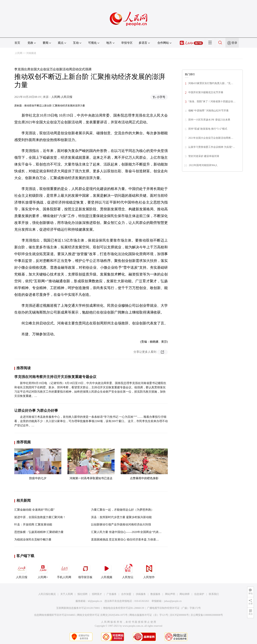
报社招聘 (82, 594)
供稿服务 (141, 594)
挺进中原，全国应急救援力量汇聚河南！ (40, 517)
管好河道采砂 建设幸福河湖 (204, 156)
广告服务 (112, 594)
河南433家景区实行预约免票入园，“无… (211, 83)
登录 (234, 43)
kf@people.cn (95, 601)
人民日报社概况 (47, 594)
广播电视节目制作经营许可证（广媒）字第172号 (174, 608)
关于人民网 (67, 594)
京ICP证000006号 (179, 615)
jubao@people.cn (173, 601)
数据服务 (155, 594)
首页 (17, 43)
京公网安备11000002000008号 (207, 615)
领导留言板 (85, 570)
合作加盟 (126, 594)
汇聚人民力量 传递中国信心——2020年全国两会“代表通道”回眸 (131, 532)
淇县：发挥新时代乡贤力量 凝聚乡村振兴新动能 (121, 517)
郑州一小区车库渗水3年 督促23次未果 (209, 120)
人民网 (19, 53)
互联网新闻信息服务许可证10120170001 (78, 608)
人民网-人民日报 (62, 97)
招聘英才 (97, 594)
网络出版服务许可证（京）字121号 (149, 615)
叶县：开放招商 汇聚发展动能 (33, 524)
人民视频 (107, 570)
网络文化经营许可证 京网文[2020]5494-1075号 (102, 615)
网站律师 (185, 594)
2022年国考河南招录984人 (203, 165)
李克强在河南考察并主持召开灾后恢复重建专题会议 (55, 377)
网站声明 (170, 594)
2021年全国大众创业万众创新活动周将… (211, 138)
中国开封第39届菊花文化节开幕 (206, 92)
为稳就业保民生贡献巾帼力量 (33, 539)
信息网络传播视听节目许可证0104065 (55, 615)
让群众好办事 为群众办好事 (36, 410)
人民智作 (149, 570)
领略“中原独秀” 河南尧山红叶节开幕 (208, 111)
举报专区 (127, 43)
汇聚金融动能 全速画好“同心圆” (34, 510)
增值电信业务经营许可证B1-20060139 (124, 608)
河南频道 (31, 53)
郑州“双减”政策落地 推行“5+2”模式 (208, 129)
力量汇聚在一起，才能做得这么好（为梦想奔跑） (122, 510)
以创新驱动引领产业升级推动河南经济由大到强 (121, 524)
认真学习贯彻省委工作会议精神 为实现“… (212, 147)
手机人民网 (64, 570)
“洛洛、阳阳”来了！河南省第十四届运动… (212, 102)
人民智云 (128, 570)
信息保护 (199, 594)
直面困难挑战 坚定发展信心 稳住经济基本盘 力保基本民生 (128, 539)
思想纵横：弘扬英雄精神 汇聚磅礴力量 (39, 532)
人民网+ (43, 570)
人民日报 (22, 570)
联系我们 (214, 594)
